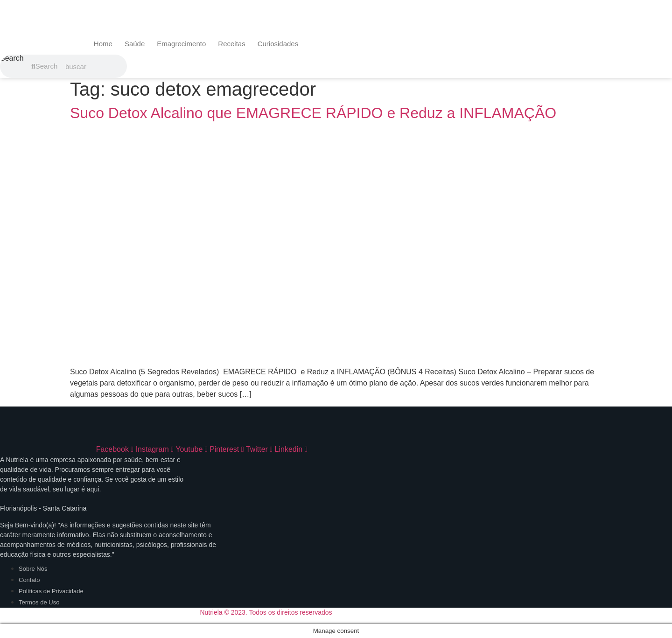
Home (103, 44)
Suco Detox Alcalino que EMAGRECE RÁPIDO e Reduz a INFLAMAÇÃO (313, 113)
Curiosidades (278, 44)
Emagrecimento (181, 44)
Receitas (231, 44)
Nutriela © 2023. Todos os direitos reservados (266, 612)
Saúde (135, 44)
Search (12, 58)
